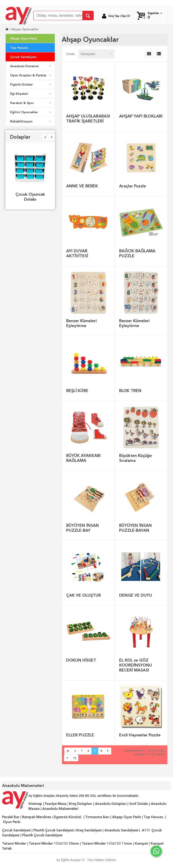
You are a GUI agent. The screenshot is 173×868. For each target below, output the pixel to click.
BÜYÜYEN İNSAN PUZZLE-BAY (83, 528)
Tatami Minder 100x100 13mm (107, 844)
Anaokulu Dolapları (111, 804)
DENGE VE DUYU (136, 595)
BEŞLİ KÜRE (77, 391)
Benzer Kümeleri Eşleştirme (81, 323)
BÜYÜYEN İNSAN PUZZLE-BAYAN (135, 528)
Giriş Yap (114, 16)
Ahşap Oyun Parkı (24, 38)
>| (75, 758)
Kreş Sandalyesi (89, 830)
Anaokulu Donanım (31, 66)
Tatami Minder (14, 844)
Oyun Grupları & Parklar (31, 75)
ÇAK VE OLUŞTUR (84, 595)
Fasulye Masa (56, 804)
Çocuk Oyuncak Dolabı (30, 197)
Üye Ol (126, 16)
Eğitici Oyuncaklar (31, 112)
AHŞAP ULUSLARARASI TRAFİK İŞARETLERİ (88, 118)
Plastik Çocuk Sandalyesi (53, 830)
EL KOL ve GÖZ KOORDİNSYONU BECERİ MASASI (136, 665)
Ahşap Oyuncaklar (25, 29)
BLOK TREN (130, 391)
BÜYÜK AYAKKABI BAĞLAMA (83, 458)
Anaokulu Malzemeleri (60, 809)
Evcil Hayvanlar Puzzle (140, 735)
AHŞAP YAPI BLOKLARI (141, 116)
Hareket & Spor (31, 103)
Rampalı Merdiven (37, 817)
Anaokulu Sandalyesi (121, 830)
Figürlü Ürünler (31, 84)
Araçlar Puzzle (133, 186)
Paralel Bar (11, 817)
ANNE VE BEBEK (82, 186)
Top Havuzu (19, 48)
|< (68, 751)
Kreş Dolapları (81, 804)
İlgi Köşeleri (31, 94)
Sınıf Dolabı (139, 804)
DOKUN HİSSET (81, 660)
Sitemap (35, 804)
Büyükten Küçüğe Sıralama (135, 458)
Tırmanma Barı (97, 817)
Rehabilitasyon (31, 121)
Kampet (141, 844)
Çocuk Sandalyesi (23, 57)
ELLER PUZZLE (80, 735)
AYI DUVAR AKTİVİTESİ (77, 253)
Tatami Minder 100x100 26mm (54, 844)
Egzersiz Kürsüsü (68, 817)
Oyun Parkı (12, 822)
